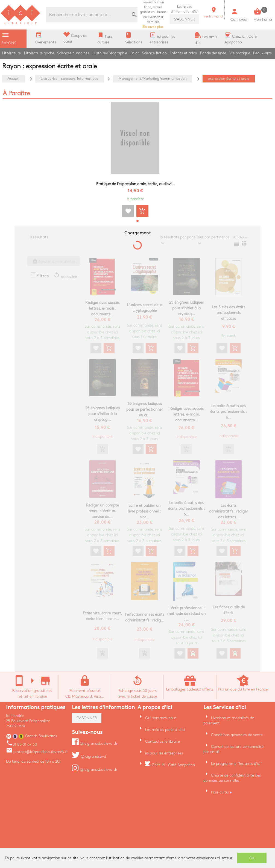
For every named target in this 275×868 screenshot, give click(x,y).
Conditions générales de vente (237, 735)
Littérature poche (39, 53)
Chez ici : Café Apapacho (173, 765)
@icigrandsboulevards (95, 743)
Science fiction (154, 53)
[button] (137, 221)
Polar (135, 53)
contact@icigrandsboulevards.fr (37, 752)
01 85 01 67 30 (21, 744)
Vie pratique (240, 53)
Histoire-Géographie (110, 53)
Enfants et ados (183, 53)
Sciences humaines (73, 53)
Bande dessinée (213, 53)
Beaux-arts (262, 53)
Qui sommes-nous (161, 718)
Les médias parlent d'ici (165, 730)
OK (252, 858)
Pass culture (221, 792)
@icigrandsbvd (89, 756)
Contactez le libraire (163, 741)
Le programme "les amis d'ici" (237, 764)
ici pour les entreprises (164, 753)
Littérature (11, 53)
